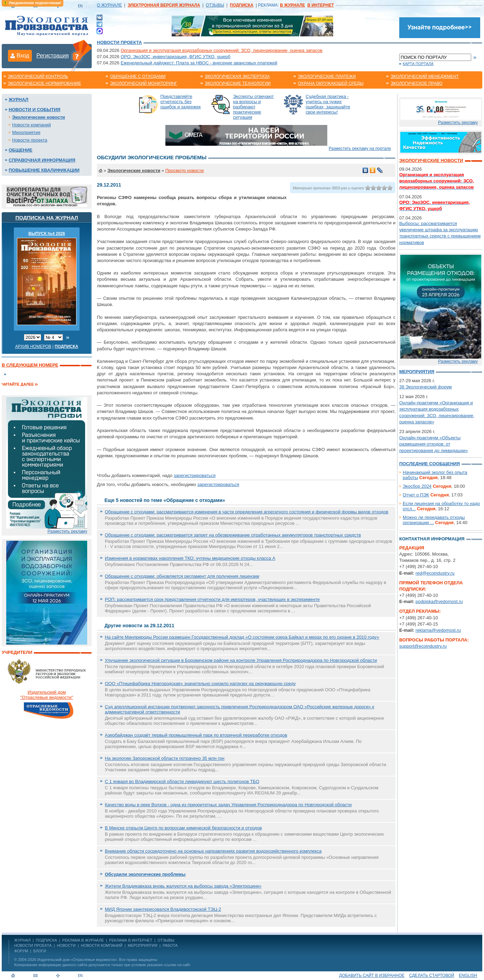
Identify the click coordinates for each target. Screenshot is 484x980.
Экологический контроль (38, 77)
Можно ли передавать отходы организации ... (434, 520)
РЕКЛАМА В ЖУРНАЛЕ (83, 940)
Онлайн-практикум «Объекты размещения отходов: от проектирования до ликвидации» (433, 444)
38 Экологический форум (426, 387)
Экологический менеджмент (425, 77)
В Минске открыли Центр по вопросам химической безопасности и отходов (183, 828)
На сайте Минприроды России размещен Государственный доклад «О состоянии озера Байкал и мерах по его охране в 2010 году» (242, 637)
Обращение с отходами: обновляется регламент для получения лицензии (182, 576)
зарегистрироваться (195, 475)
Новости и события (34, 110)
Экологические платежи (327, 77)
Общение (21, 150)
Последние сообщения (430, 464)
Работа (170, 945)
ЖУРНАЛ (22, 940)
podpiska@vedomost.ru (439, 601)
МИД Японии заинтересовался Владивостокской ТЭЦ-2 (163, 909)
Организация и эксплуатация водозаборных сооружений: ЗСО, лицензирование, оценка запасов (222, 50)
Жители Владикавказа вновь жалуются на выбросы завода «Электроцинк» (183, 886)
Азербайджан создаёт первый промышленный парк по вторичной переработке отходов (196, 735)
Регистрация (53, 56)
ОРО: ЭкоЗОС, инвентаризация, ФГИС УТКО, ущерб (176, 57)
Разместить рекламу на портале (360, 149)
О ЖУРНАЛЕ (109, 5)
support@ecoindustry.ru (423, 646)
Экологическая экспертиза (237, 77)
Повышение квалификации (44, 170)
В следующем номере (30, 365)
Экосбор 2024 (417, 486)
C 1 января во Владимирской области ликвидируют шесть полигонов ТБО (182, 781)
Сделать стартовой (432, 975)
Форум (21, 951)
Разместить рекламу (67, 531)
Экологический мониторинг (144, 83)
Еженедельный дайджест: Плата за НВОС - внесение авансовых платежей (199, 63)
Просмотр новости (185, 170)
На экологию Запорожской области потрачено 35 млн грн (165, 758)
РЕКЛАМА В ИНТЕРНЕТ (131, 940)
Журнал (19, 100)
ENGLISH (468, 975)
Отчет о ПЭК (416, 495)
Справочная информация (42, 160)
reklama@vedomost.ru (438, 630)
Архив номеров (33, 347)
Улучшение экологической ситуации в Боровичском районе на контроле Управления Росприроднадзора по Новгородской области (241, 660)
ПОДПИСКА (47, 940)
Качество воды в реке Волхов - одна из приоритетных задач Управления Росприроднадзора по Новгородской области (228, 805)
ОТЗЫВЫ (215, 5)
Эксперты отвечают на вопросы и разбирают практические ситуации (254, 107)
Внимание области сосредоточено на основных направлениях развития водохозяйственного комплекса (213, 851)
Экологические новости (39, 117)
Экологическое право (417, 83)
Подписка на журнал (47, 218)
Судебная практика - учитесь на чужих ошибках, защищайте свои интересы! (328, 104)
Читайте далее (18, 384)
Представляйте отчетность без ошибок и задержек (181, 102)
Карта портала (418, 64)
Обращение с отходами (138, 77)
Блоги (40, 951)
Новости (66, 945)
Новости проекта (119, 42)
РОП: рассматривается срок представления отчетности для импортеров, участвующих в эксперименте (212, 599)
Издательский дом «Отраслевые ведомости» (77, 960)
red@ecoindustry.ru (435, 573)
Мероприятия (26, 132)
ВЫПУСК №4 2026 (47, 234)
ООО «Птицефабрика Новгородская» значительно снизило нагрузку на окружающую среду (200, 684)
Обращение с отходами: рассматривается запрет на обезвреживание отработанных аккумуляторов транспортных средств (233, 535)
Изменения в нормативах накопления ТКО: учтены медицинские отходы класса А (190, 558)
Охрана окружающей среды (331, 83)
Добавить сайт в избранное (372, 975)
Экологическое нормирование (45, 83)
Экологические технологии (238, 83)
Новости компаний (31, 125)
